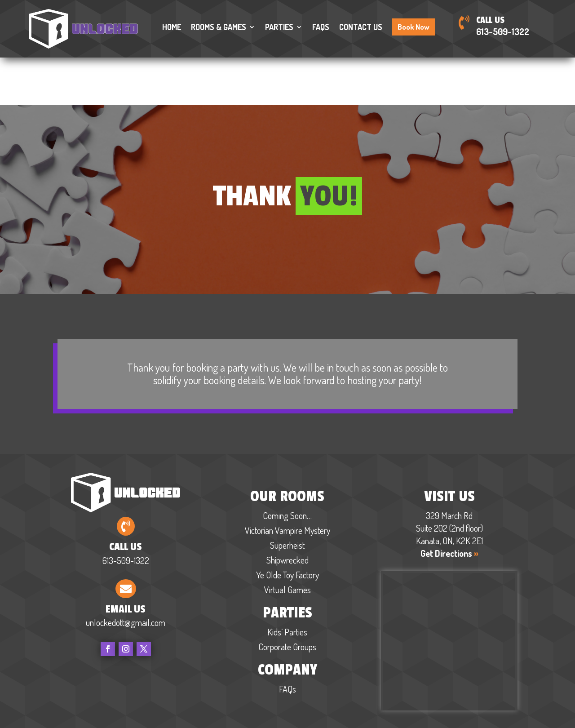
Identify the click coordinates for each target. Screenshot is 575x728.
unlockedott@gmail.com (126, 575)
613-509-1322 (503, 31)
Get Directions (449, 506)
